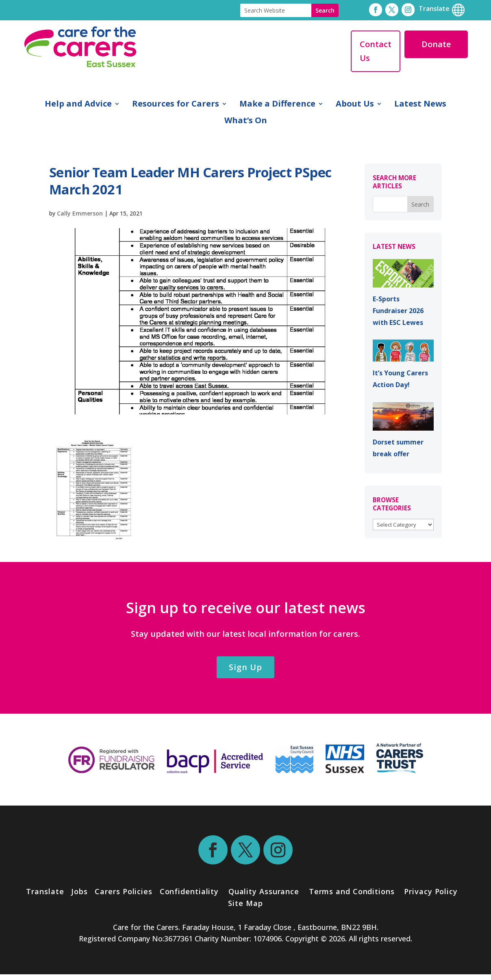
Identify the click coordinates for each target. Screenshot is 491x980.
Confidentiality (189, 891)
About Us (355, 105)
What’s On (246, 122)
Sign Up (245, 667)
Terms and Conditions (352, 891)
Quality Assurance (264, 891)
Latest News (420, 105)
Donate (436, 44)
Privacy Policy (430, 891)
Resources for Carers (176, 105)
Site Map (245, 903)
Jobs (79, 891)
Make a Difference (277, 105)
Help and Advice (78, 105)
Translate (45, 891)
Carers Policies (124, 891)
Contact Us (376, 51)
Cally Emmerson (80, 213)
